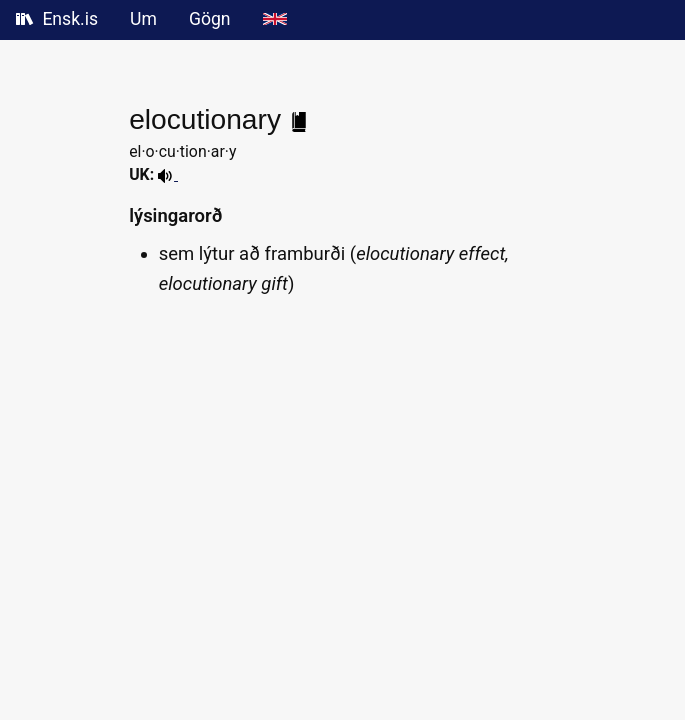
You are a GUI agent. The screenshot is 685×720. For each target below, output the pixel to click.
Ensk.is (57, 19)
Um (143, 19)
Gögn (210, 19)
